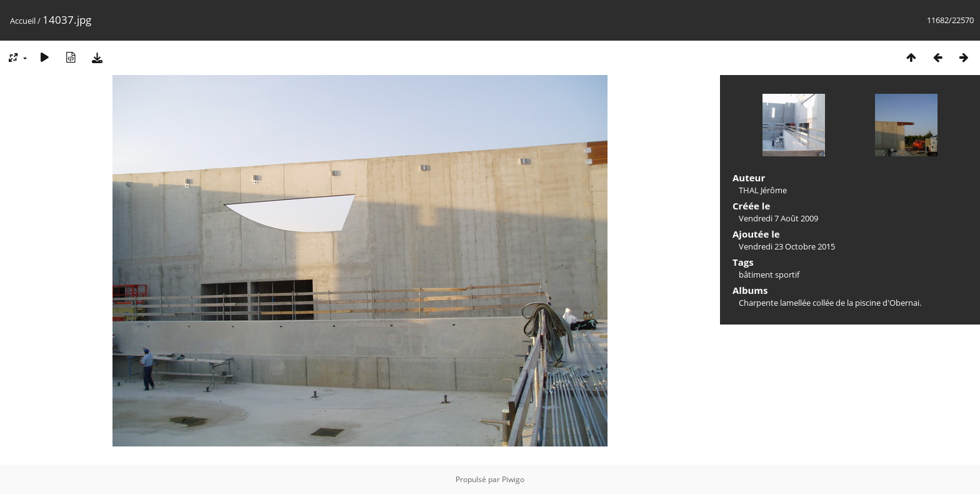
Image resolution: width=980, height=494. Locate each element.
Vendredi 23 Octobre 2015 (787, 246)
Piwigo (513, 479)
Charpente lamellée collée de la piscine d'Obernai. (830, 303)
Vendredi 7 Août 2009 (778, 218)
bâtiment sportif (769, 275)
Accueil (23, 21)
